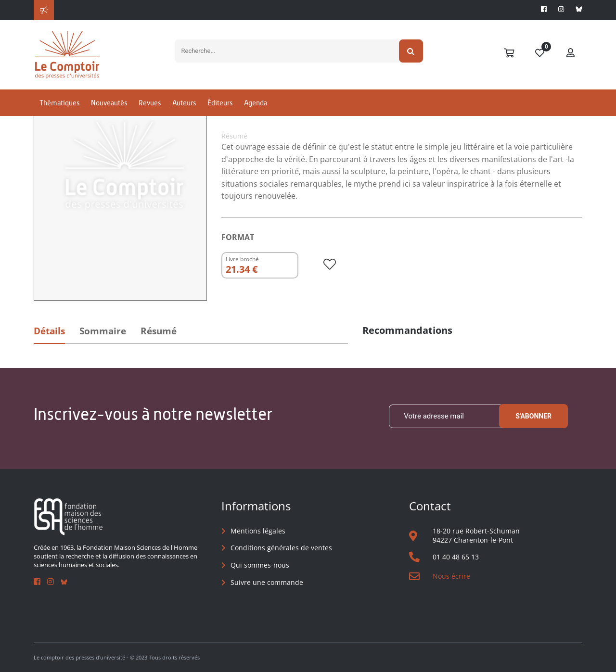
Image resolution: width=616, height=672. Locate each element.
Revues (150, 103)
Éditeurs (220, 103)
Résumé (159, 331)
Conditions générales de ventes (281, 548)
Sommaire (103, 331)
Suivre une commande (267, 582)
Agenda (256, 103)
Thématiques (59, 103)
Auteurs (184, 103)
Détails (49, 331)
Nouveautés (109, 103)
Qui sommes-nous (260, 565)
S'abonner (533, 416)
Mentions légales (258, 531)
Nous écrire (451, 576)
